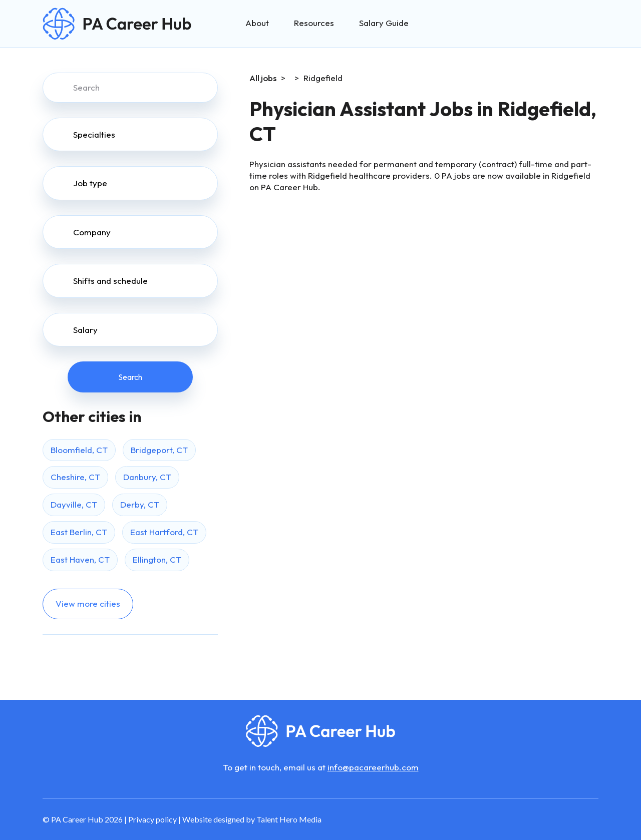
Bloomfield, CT (79, 450)
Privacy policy (152, 819)
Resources (314, 23)
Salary (85, 330)
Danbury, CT (147, 477)
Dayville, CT (74, 504)
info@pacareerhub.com (373, 767)
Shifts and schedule (110, 281)
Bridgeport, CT (159, 450)
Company (92, 232)
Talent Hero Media (289, 819)
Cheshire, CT (75, 477)
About (257, 23)
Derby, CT (140, 504)
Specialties (94, 134)
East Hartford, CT (164, 532)
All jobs (263, 78)
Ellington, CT (157, 559)
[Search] (130, 88)
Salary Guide (384, 23)
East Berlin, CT (79, 532)
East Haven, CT (80, 559)
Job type (90, 183)
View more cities (88, 603)
